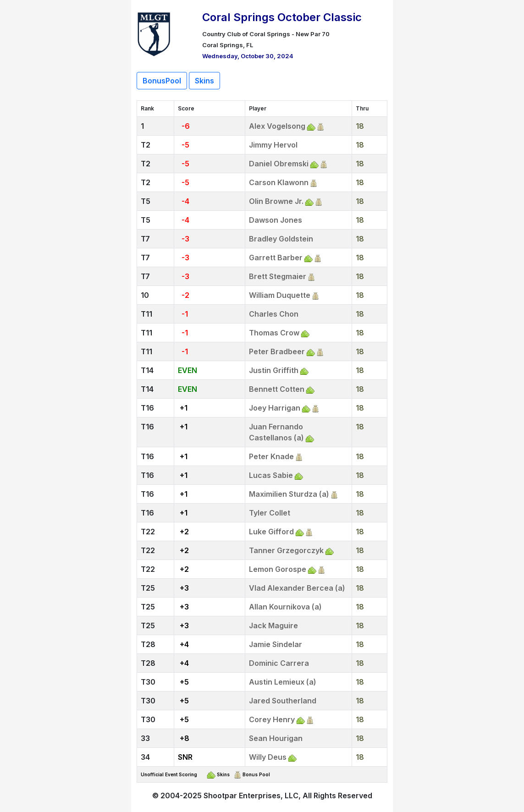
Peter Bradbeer (277, 351)
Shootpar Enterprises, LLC (251, 796)
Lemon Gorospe (278, 569)
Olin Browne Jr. (276, 201)
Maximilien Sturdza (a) (289, 494)
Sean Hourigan (276, 738)
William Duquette (280, 295)
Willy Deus (268, 757)
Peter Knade (271, 456)
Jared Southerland (283, 701)
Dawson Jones (276, 220)
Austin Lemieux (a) (283, 682)
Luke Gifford (271, 532)
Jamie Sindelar (276, 644)
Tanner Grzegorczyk (286, 550)
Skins (204, 81)
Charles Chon (274, 314)
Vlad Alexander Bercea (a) (297, 588)
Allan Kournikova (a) (285, 607)
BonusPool (162, 81)
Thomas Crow (274, 333)
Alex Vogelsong (277, 126)
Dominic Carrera (279, 663)
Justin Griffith (274, 370)
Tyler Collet (270, 513)
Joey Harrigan (275, 408)
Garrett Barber (276, 258)
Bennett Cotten (277, 389)
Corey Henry (272, 719)
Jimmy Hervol (273, 145)
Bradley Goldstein (281, 239)
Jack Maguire (273, 625)
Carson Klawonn (279, 182)
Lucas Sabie (271, 475)
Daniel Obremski (279, 164)
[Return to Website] (154, 33)
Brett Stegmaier (278, 276)
